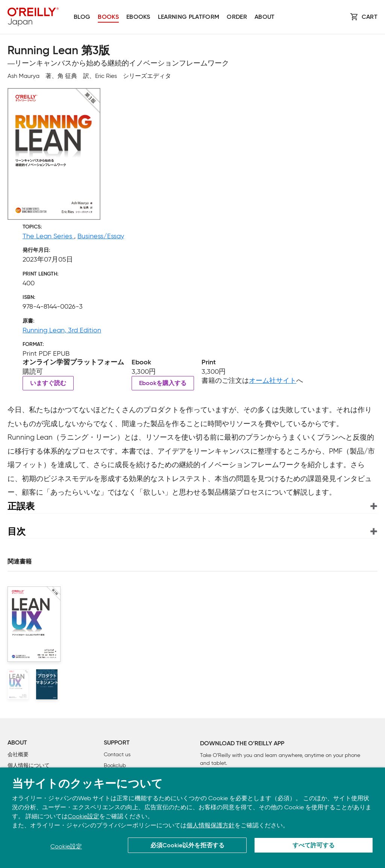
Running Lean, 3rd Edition (62, 330)
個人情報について (29, 765)
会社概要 (18, 755)
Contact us (117, 755)
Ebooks (138, 17)
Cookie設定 (83, 816)
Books (108, 17)
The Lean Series (48, 236)
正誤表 (21, 506)
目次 (17, 531)
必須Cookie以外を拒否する (187, 846)
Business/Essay (101, 236)
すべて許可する (314, 846)
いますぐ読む (48, 384)
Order (237, 17)
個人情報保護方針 (211, 825)
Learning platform (189, 17)
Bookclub (115, 765)
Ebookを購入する (163, 384)
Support (117, 743)
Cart (370, 17)
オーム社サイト (273, 381)
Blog (82, 17)
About (265, 17)
